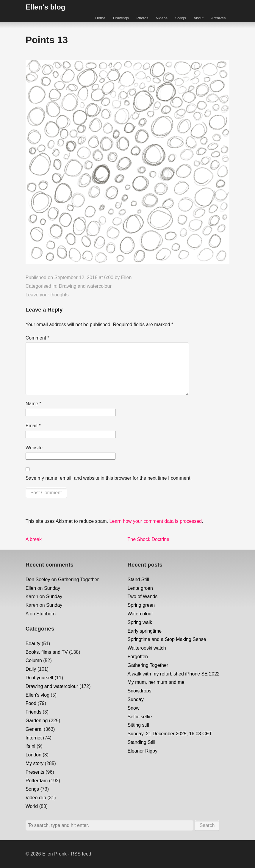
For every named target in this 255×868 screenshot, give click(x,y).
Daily (31, 669)
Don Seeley (38, 580)
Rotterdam (37, 781)
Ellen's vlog (37, 695)
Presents (35, 772)
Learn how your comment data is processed (156, 521)
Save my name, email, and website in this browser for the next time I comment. (109, 478)
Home (100, 18)
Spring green (141, 605)
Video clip (36, 798)
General (34, 729)
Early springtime (145, 631)
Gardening (37, 721)
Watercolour (140, 614)
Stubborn (46, 614)
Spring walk (140, 622)
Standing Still (141, 742)
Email (33, 426)
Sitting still (138, 725)
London (33, 755)
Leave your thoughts (47, 295)
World (32, 806)
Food (31, 703)
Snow (134, 708)
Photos (143, 18)
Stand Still (138, 580)
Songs (181, 18)
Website (34, 448)
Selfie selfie (140, 717)
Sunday (52, 588)
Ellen (126, 277)
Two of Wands (143, 596)
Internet (34, 738)
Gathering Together (78, 580)
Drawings (121, 18)
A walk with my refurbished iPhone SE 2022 (174, 674)
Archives (218, 18)
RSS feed (81, 854)
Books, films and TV (47, 652)
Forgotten (138, 657)
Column (34, 660)
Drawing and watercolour (85, 286)
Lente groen (140, 588)
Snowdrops (140, 691)
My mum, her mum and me (156, 682)
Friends (33, 712)
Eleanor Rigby (143, 751)
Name (33, 404)
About (198, 18)
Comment (37, 338)
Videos (162, 18)
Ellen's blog (46, 7)
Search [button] (207, 825)
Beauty (33, 643)
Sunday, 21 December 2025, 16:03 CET (170, 734)
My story (35, 763)
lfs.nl (30, 746)
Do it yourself (39, 678)
